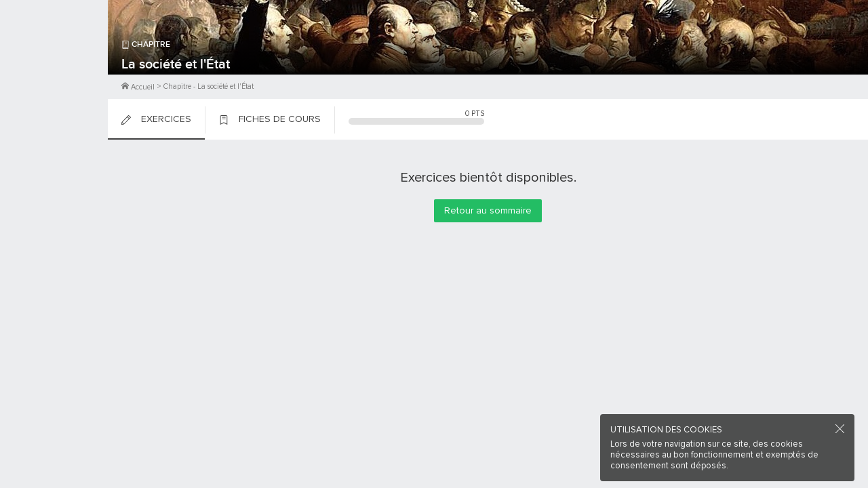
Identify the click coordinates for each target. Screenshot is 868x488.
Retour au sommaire (488, 210)
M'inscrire (54, 62)
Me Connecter (54, 81)
